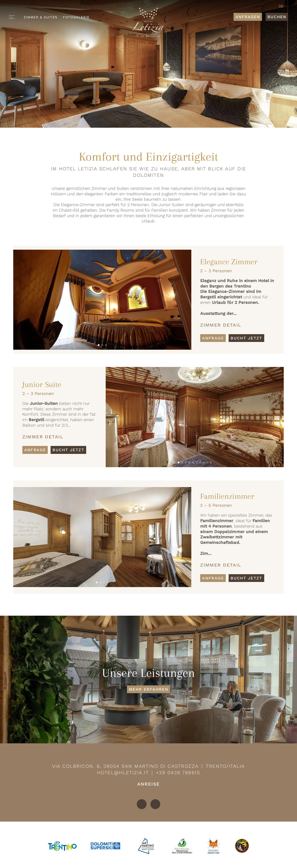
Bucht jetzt (246, 338)
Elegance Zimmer (229, 262)
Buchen (277, 17)
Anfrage (213, 338)
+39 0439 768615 (178, 773)
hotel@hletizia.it (123, 773)
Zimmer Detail (221, 325)
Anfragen (248, 17)
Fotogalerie (76, 17)
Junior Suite (42, 384)
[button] (99, 345)
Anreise (149, 784)
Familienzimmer (227, 496)
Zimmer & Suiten (41, 17)
